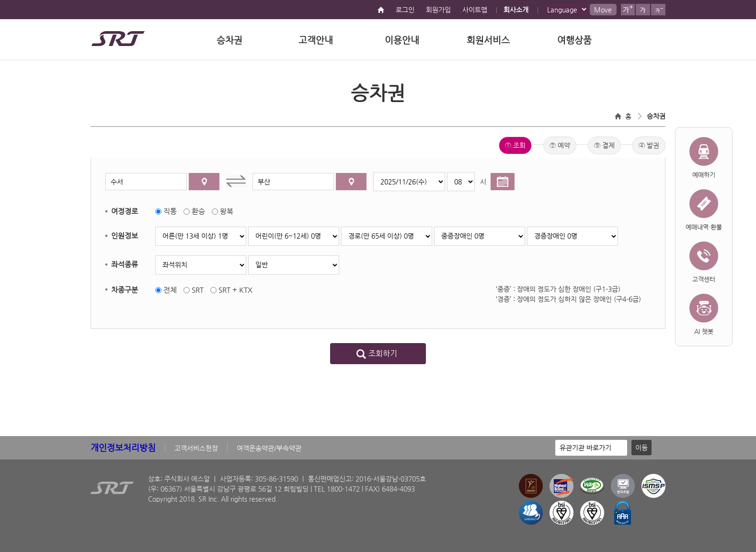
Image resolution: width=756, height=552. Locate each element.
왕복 (227, 211)
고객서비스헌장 (196, 448)
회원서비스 (488, 40)
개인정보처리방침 (123, 447)
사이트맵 (475, 10)
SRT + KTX (235, 290)
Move (603, 10)
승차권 (229, 40)
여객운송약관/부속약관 (269, 448)
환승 (198, 211)
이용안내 (402, 40)
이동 (641, 448)
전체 (170, 290)
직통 (170, 211)
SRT (198, 290)
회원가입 (438, 10)
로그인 (405, 10)
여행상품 (574, 40)
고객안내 (316, 40)
